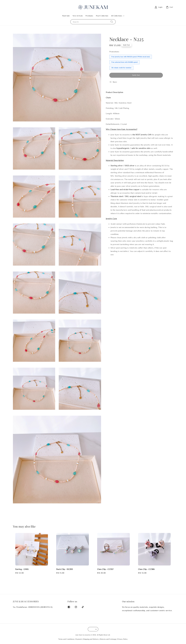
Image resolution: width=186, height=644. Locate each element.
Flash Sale (66, 16)
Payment (79, 639)
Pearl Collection (102, 16)
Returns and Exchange (108, 639)
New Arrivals (78, 16)
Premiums (89, 16)
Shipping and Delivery (91, 639)
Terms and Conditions (66, 639)
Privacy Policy (123, 639)
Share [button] (113, 82)
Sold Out (136, 75)
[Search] (112, 22)
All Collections (117, 16)
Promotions (114, 52)
